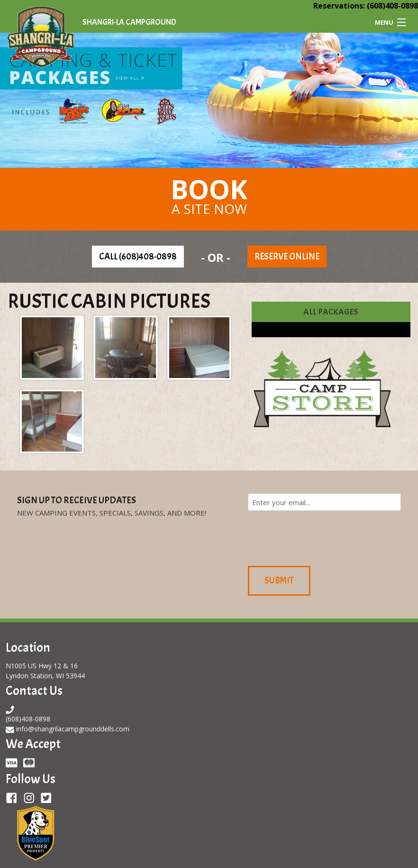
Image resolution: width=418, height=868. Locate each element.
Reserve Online (287, 257)
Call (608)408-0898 (138, 257)
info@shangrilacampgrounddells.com (73, 729)
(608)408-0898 (392, 6)
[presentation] (320, 537)
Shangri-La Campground (129, 22)
